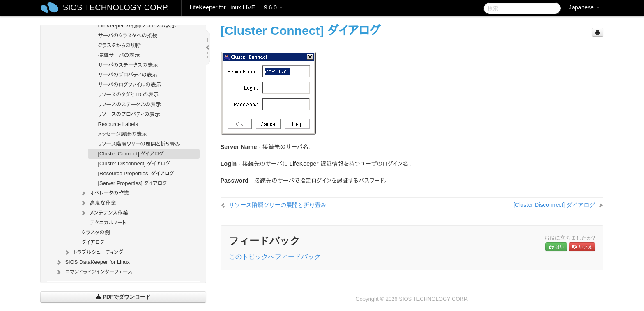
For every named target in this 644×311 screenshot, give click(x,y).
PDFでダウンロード (123, 297)
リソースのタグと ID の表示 (128, 95)
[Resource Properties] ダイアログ (136, 173)
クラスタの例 (95, 232)
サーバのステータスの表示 (128, 65)
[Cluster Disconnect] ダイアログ (134, 164)
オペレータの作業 (104, 193)
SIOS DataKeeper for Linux (92, 262)
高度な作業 (98, 203)
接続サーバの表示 (119, 55)
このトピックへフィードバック (275, 257)
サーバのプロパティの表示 (128, 75)
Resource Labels (118, 124)
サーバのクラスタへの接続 (128, 35)
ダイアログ (93, 242)
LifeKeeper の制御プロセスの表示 (137, 26)
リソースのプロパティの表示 (129, 114)
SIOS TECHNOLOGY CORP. (116, 7)
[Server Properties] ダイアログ (132, 183)
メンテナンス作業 (104, 213)
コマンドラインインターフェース (94, 272)
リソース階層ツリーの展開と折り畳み (139, 144)
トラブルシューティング (93, 252)
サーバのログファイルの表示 (129, 85)
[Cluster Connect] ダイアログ (131, 154)
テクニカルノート (108, 223)
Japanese (584, 7)
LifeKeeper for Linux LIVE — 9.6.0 (236, 7)
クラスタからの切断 (120, 45)
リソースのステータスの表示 (129, 104)
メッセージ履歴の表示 (122, 134)
